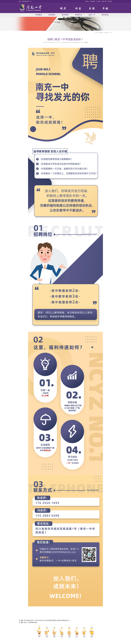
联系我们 (110, 1)
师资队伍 (79, 15)
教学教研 (65, 15)
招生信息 (105, 15)
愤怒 (54, 637)
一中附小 (87, 1)
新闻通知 (52, 15)
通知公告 (107, 33)
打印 (86, 42)
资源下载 (104, 1)
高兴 (77, 637)
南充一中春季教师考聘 (31, 622)
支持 (84, 637)
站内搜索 (93, 1)
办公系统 (98, 1)
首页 (96, 33)
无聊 (69, 637)
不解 (47, 637)
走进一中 (92, 15)
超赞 (92, 637)
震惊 (39, 637)
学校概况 (39, 15)
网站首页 (25, 15)
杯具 (62, 637)
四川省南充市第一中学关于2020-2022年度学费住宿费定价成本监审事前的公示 (47, 620)
